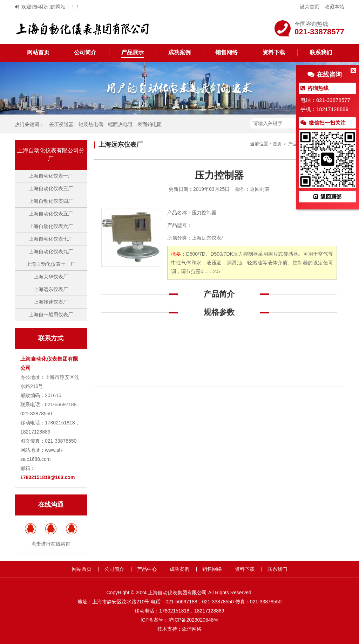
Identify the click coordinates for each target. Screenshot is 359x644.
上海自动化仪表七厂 (51, 239)
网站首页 (38, 52)
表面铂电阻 (150, 124)
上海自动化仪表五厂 (51, 214)
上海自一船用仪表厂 (51, 314)
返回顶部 (327, 197)
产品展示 (133, 52)
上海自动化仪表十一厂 (51, 264)
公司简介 (85, 52)
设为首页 (310, 7)
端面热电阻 (120, 124)
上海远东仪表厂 (51, 289)
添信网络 (192, 629)
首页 (277, 144)
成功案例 (179, 52)
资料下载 (274, 52)
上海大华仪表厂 (51, 277)
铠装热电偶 (91, 124)
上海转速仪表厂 (51, 302)
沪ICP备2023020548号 (193, 620)
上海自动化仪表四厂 (51, 201)
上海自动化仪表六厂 (51, 226)
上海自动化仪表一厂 (51, 176)
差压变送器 (61, 124)
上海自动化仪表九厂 (51, 251)
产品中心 (147, 569)
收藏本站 (334, 7)
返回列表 (260, 189)
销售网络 (226, 52)
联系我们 (321, 52)
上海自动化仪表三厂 (51, 188)
